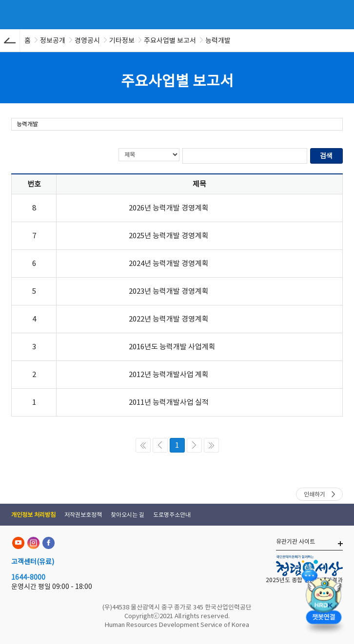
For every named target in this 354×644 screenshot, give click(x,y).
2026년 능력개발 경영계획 (169, 208)
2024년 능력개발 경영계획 (169, 263)
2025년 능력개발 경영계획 (169, 236)
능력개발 (27, 124)
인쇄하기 (315, 494)
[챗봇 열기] (324, 603)
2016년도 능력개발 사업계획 (172, 347)
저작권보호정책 (83, 515)
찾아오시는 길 (128, 515)
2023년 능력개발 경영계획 (169, 291)
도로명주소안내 (172, 515)
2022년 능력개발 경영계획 (169, 319)
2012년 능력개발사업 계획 (169, 374)
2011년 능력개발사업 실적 (169, 402)
